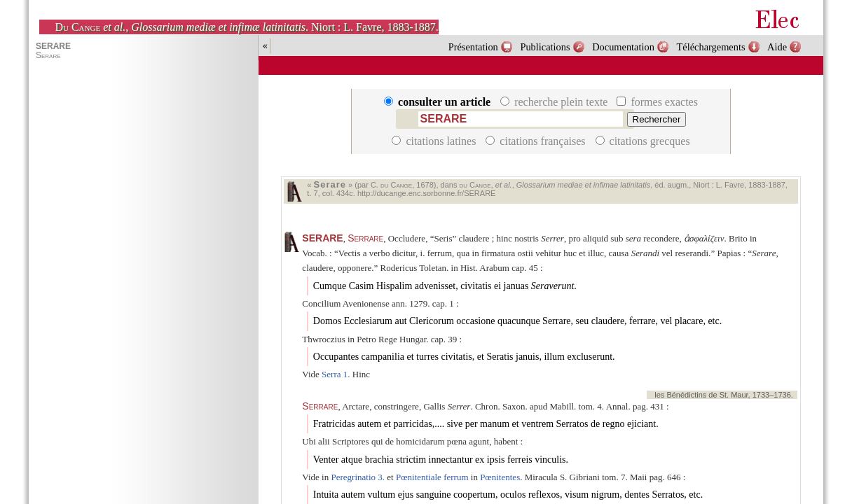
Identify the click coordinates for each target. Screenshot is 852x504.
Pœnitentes (500, 477)
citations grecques (643, 141)
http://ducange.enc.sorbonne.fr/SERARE (427, 193)
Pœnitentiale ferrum (432, 477)
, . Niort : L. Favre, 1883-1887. (246, 27)
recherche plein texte (555, 102)
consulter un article (439, 102)
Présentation (473, 47)
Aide (777, 47)
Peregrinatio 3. (358, 477)
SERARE (322, 238)
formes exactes (657, 102)
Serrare (365, 238)
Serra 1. (336, 374)
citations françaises (537, 141)
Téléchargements (710, 47)
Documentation (623, 47)
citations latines (435, 141)
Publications (545, 47)
